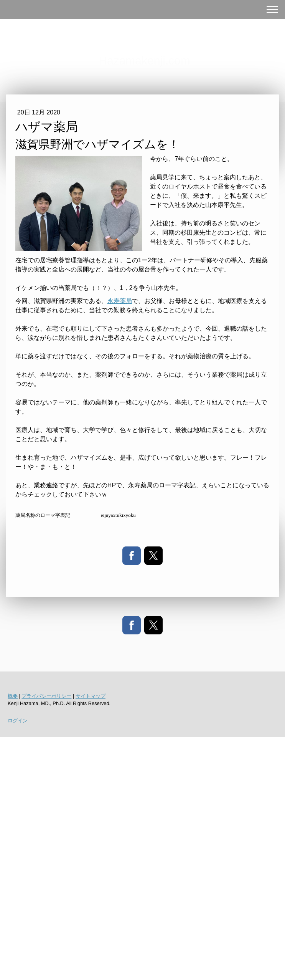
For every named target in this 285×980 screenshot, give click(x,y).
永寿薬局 (120, 301)
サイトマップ (91, 696)
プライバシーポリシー (46, 696)
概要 (13, 696)
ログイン (18, 721)
